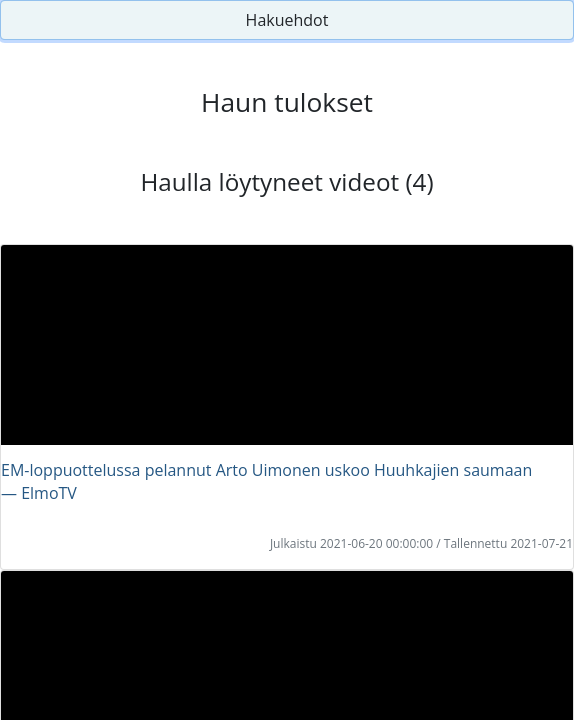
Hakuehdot (287, 20)
